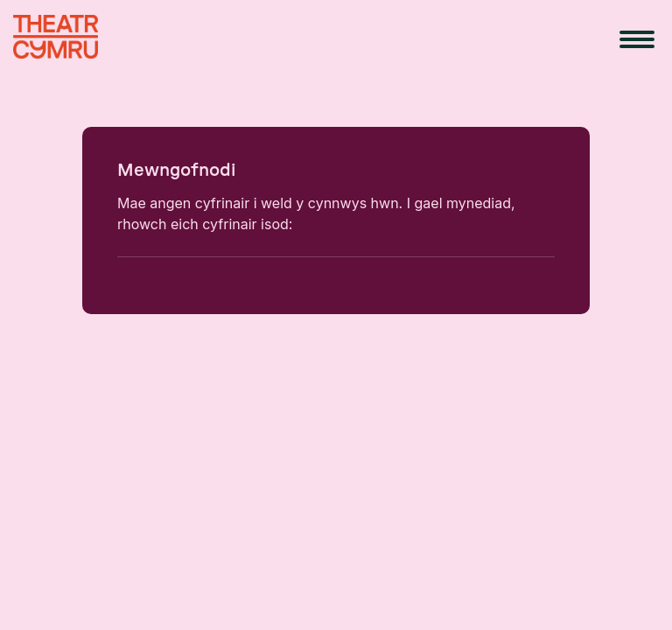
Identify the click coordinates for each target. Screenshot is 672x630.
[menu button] (637, 39)
